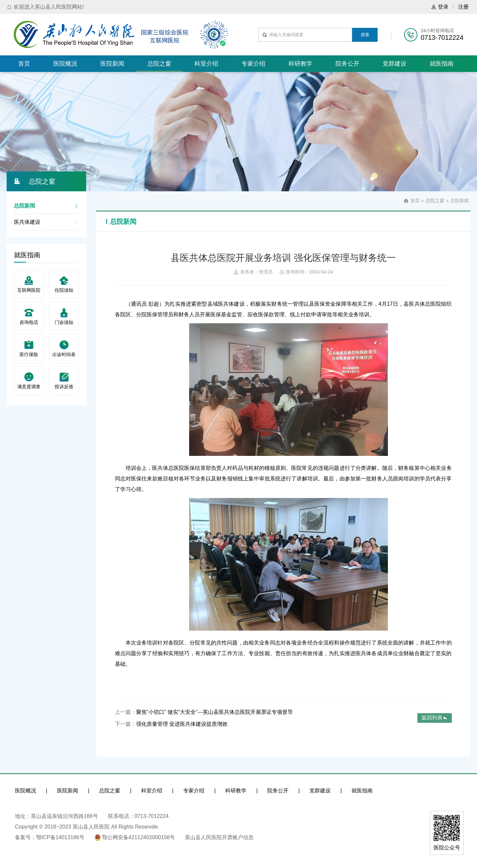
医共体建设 (47, 222)
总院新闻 (47, 206)
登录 (440, 7)
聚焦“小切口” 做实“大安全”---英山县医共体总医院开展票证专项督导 (215, 712)
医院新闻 (112, 64)
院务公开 (347, 64)
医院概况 (65, 64)
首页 (24, 64)
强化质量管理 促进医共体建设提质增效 (182, 724)
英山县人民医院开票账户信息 (219, 837)
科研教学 (300, 64)
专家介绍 (253, 64)
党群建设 (395, 64)
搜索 (365, 35)
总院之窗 (159, 64)
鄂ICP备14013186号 (60, 837)
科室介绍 (206, 64)
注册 (463, 7)
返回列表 (435, 718)
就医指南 (442, 64)
